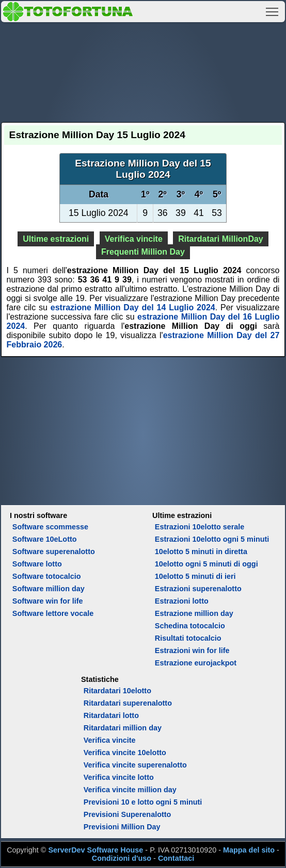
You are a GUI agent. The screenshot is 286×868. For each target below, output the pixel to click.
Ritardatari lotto (111, 715)
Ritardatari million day (123, 728)
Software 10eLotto (45, 539)
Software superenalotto (54, 552)
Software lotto (37, 564)
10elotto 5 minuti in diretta (201, 552)
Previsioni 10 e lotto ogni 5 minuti (143, 802)
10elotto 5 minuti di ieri (195, 576)
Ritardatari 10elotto (117, 691)
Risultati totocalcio (188, 638)
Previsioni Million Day (122, 827)
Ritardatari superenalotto (128, 703)
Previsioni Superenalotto (128, 814)
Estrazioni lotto (182, 601)
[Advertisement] (143, 71)
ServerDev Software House (96, 850)
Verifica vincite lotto (119, 777)
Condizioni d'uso (122, 858)
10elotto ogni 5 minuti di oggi (206, 564)
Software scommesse (50, 527)
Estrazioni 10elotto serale (200, 527)
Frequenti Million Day (143, 252)
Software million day (49, 589)
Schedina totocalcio (190, 626)
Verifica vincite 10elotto (125, 753)
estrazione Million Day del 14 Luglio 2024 (133, 307)
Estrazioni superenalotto (198, 589)
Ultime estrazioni (56, 239)
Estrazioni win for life (192, 650)
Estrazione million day (194, 613)
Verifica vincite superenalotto (135, 765)
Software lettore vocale (53, 613)
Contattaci (176, 858)
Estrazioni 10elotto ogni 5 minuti (212, 539)
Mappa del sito (249, 850)
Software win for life (48, 601)
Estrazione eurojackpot (196, 663)
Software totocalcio (47, 576)
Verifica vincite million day (130, 790)
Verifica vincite (134, 239)
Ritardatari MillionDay (220, 239)
